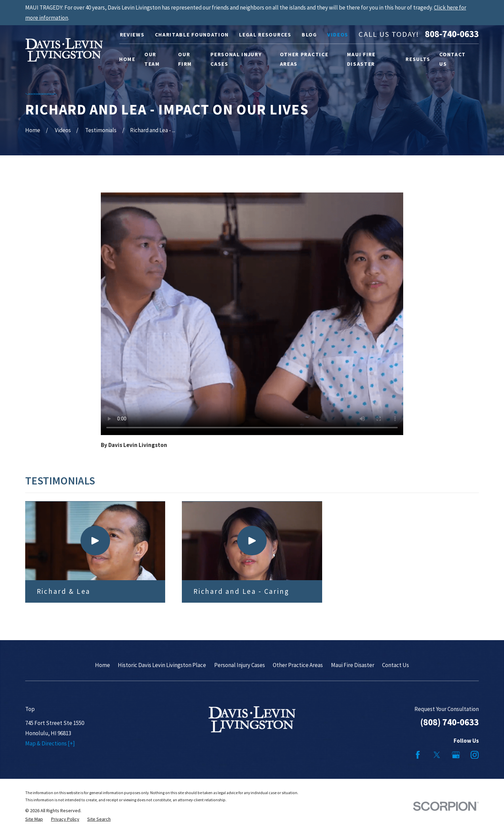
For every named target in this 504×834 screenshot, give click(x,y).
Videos (338, 35)
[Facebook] (418, 755)
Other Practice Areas (298, 665)
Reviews (132, 35)
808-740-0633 (452, 34)
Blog (309, 35)
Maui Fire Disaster (353, 665)
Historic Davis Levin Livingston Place (162, 665)
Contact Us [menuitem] (453, 59)
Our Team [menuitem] (152, 59)
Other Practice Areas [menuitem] (304, 59)
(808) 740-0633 (450, 722)
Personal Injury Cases (240, 665)
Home (103, 665)
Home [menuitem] (127, 59)
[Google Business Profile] (456, 755)
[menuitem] (34, 819)
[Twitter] (437, 755)
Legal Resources (265, 35)
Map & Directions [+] (50, 743)
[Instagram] (475, 755)
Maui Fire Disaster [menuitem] (361, 59)
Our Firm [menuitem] (185, 59)
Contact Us (396, 665)
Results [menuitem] (418, 59)
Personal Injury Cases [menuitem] (236, 59)
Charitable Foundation (192, 35)
